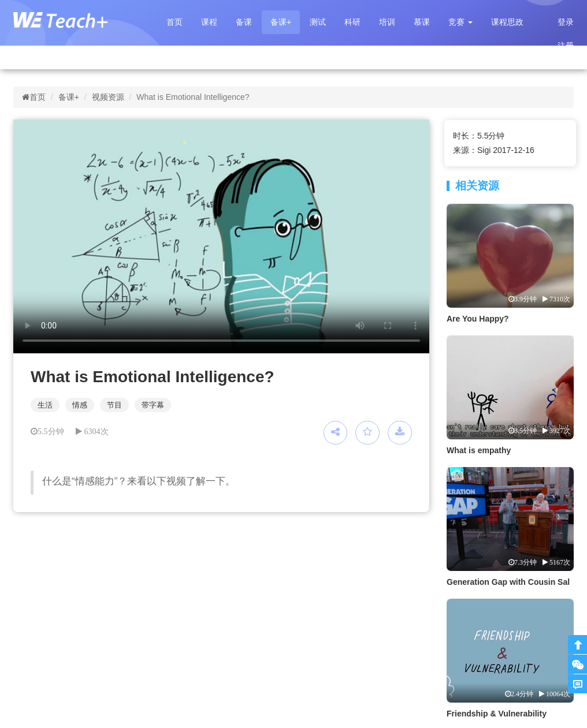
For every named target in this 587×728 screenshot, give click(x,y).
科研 (352, 22)
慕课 (422, 22)
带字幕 (153, 405)
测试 (318, 22)
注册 (566, 46)
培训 (387, 22)
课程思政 (507, 22)
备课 (244, 22)
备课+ (281, 22)
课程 (209, 22)
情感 (80, 405)
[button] (460, 22)
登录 (566, 22)
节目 (114, 405)
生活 (45, 405)
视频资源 (108, 97)
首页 (174, 22)
